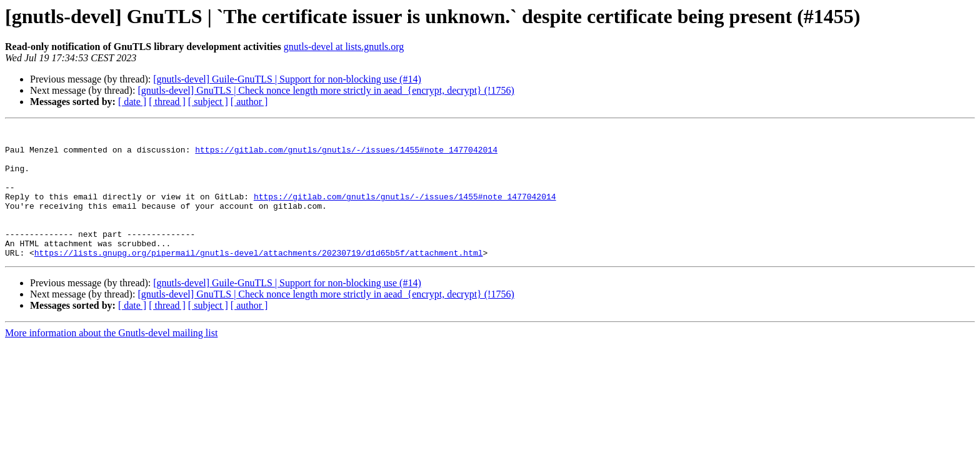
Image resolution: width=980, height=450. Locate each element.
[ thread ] (167, 102)
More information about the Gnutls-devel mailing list (111, 359)
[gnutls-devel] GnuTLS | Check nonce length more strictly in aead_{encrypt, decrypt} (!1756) (326, 90)
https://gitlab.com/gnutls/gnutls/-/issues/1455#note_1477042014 (346, 155)
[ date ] (132, 102)
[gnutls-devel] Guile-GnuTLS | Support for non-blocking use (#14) (287, 79)
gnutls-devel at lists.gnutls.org (344, 47)
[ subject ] (208, 102)
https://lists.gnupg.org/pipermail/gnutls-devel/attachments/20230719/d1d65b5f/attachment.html (259, 279)
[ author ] (249, 102)
